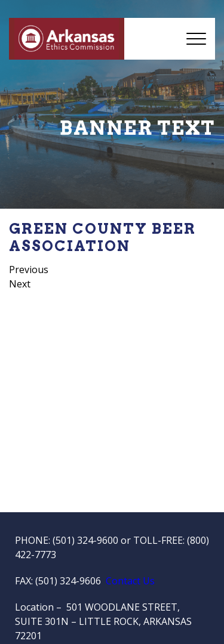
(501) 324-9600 (85, 540)
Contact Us (130, 581)
